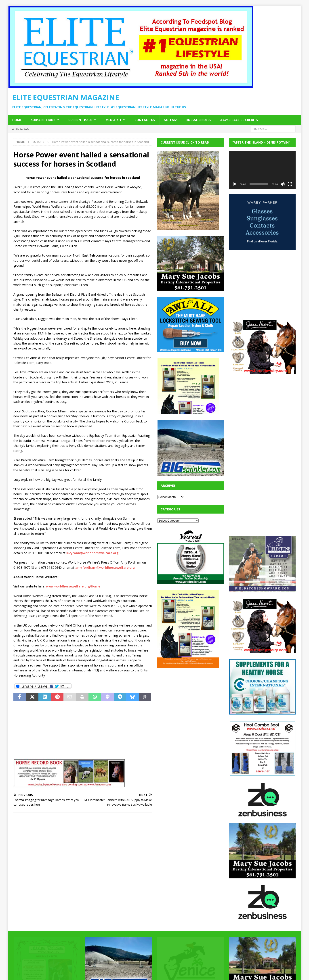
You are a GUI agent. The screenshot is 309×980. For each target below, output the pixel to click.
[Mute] (283, 184)
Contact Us (145, 120)
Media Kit (114, 120)
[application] (262, 170)
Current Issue (80, 120)
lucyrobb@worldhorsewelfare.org (92, 553)
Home (17, 120)
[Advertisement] (191, 701)
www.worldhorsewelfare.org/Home (73, 586)
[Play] (235, 184)
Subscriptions (43, 120)
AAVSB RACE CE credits (239, 120)
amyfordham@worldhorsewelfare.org (105, 567)
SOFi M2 (170, 120)
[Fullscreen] (290, 184)
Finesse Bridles (198, 120)
